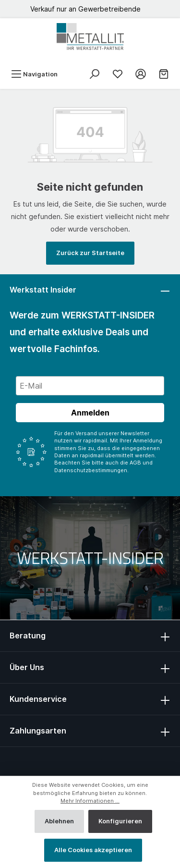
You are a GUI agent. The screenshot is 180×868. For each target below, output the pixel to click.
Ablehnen (59, 821)
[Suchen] (95, 74)
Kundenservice (38, 699)
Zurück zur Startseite (90, 253)
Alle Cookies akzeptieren (93, 850)
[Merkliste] (118, 74)
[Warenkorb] (164, 74)
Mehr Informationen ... (90, 801)
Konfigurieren (120, 821)
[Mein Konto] (141, 74)
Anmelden (90, 413)
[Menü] (34, 74)
